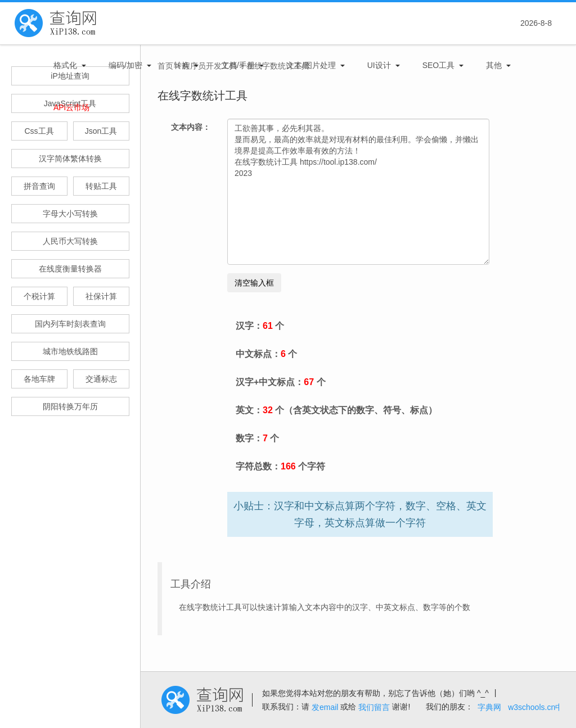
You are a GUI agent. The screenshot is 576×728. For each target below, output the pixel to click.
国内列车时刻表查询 (70, 324)
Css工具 (39, 131)
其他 (494, 65)
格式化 (65, 65)
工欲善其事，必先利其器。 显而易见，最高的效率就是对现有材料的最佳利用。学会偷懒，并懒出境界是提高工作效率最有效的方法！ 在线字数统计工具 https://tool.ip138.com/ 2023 (358, 192)
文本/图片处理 (311, 65)
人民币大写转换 (70, 241)
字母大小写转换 (70, 214)
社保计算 (101, 296)
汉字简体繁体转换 (70, 159)
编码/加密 (125, 65)
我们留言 (374, 707)
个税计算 (39, 296)
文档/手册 (238, 65)
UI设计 (379, 65)
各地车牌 (39, 379)
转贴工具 (101, 186)
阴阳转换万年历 (70, 406)
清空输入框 (254, 283)
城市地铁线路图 (70, 351)
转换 (182, 65)
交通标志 (101, 379)
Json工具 (101, 131)
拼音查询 (39, 186)
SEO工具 (439, 65)
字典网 (489, 707)
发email (325, 707)
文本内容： (191, 127)
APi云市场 (71, 107)
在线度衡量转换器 (70, 269)
